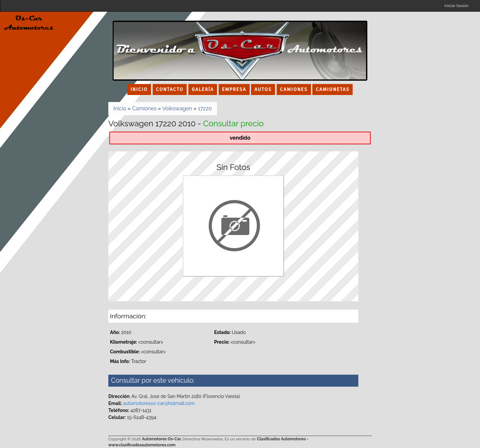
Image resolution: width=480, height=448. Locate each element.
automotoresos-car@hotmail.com (159, 403)
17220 (205, 108)
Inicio (120, 108)
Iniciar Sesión (457, 6)
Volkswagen (177, 108)
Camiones (144, 108)
